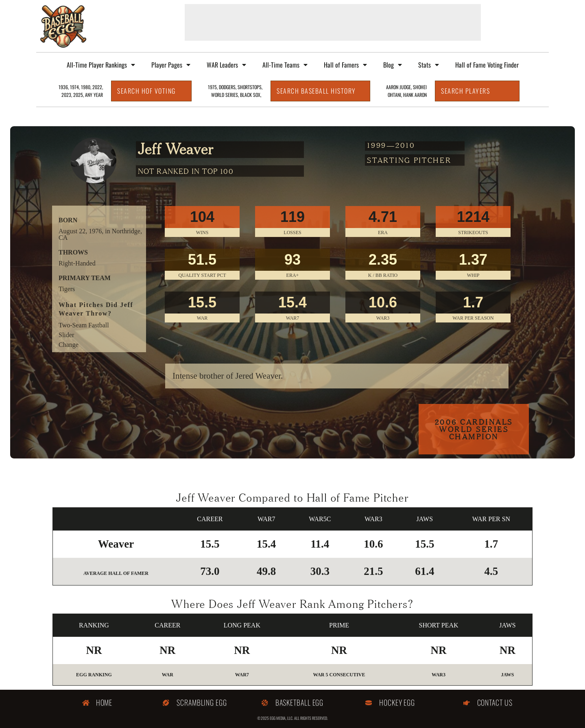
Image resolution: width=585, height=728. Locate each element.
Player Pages (171, 65)
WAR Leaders (226, 65)
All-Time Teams (285, 65)
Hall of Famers (345, 65)
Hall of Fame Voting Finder (487, 65)
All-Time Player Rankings (101, 65)
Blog (393, 65)
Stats (429, 65)
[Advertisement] (333, 22)
